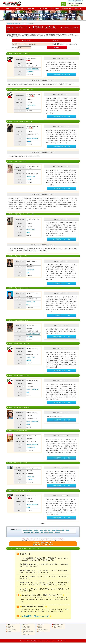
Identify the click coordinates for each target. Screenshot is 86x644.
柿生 (28, 392)
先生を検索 (57, 48)
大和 (28, 108)
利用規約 (40, 628)
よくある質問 (55, 9)
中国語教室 (9, 23)
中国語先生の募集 (57, 626)
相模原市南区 (35, 69)
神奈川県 (29, 69)
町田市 (32, 477)
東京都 (28, 270)
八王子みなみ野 (31, 447)
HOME (8, 9)
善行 (32, 532)
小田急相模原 (30, 72)
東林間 (28, 424)
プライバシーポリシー (43, 630)
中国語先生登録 (72, 1)
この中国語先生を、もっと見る (61, 74)
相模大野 (29, 142)
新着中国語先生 (27, 630)
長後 (63, 530)
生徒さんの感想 (67, 9)
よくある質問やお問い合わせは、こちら (36, 616)
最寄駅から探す (26, 40)
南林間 (41, 530)
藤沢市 (33, 229)
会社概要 (40, 626)
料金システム (19, 9)
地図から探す (56, 40)
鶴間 (45, 530)
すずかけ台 (29, 480)
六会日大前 (27, 532)
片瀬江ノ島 (58, 532)
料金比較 (10, 631)
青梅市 (32, 270)
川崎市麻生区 (35, 389)
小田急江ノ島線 (25, 23)
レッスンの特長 (43, 9)
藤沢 (42, 532)
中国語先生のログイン (58, 628)
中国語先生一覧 (17, 23)
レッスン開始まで (12, 630)
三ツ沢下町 (29, 337)
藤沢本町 (37, 532)
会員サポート (26, 634)
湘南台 (28, 232)
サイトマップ (41, 631)
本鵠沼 (46, 532)
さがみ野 (29, 180)
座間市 (33, 105)
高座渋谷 (29, 360)
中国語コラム (78, 9)
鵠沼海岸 (51, 532)
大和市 (33, 302)
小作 (28, 273)
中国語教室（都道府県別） (28, 632)
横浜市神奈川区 (36, 334)
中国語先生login (80, 1)
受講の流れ (31, 9)
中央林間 (36, 530)
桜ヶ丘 (28, 305)
